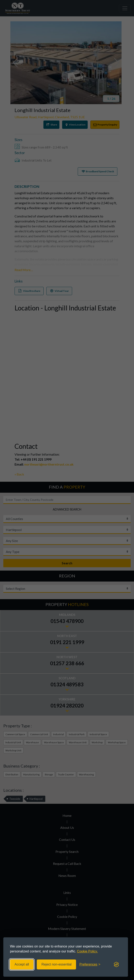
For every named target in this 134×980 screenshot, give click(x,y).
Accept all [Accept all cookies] (22, 964)
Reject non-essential (56, 964)
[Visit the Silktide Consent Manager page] (116, 964)
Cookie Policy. (87, 951)
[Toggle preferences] (90, 964)
